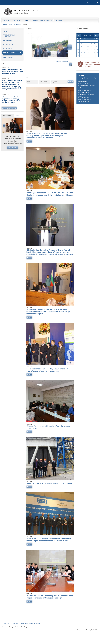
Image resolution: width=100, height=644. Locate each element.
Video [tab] (18, 116)
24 (81, 52)
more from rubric (9, 108)
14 (94, 47)
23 (78, 52)
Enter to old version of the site (30, 632)
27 (91, 52)
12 (88, 47)
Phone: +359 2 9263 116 (85, 83)
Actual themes (9, 45)
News (27, 20)
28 (94, 52)
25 (85, 52)
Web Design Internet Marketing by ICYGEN (86, 638)
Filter (71, 90)
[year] (85, 35)
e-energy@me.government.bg (87, 78)
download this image (61, 62)
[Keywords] (59, 90)
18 (85, 50)
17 (81, 50)
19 (88, 50)
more (29, 149)
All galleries (13, 148)
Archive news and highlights (10, 36)
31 (81, 55)
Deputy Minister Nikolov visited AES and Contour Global (49, 492)
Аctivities (18, 20)
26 (88, 52)
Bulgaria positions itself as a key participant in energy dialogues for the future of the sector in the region (12, 100)
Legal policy (7, 632)
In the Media (8, 49)
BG (88, 2)
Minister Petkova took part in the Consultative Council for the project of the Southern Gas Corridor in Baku (49, 548)
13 (91, 47)
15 (97, 47)
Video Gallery (8, 57)
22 (97, 50)
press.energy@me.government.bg (87, 86)
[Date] (32, 90)
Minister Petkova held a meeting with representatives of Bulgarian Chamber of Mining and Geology (50, 605)
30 (78, 55)
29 (97, 52)
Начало (5, 24)
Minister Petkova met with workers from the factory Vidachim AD (48, 435)
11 (85, 47)
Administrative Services (42, 20)
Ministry (7, 20)
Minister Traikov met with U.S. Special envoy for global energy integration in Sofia (12, 71)
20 (91, 50)
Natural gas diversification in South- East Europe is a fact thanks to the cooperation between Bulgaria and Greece (50, 202)
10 (81, 47)
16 (78, 50)
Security (16, 632)
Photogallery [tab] (8, 116)
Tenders (59, 20)
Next (21, 126)
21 (94, 50)
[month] (90, 35)
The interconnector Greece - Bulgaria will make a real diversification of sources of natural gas (48, 378)
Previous (4, 126)
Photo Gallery (18, 24)
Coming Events (9, 41)
